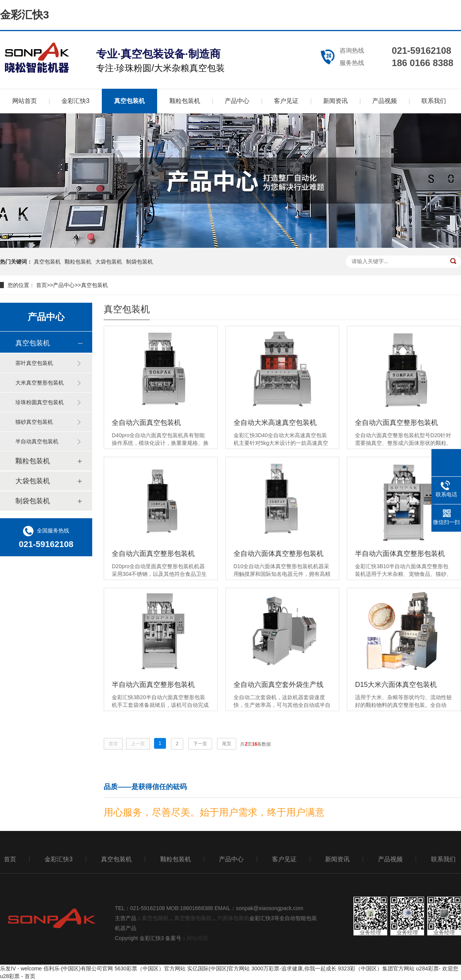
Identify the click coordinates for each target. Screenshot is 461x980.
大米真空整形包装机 (40, 383)
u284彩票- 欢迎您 (437, 968)
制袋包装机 (139, 262)
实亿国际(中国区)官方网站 (218, 968)
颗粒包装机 (185, 101)
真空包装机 (129, 101)
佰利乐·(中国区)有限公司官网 (78, 968)
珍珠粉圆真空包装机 (40, 402)
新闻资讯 (335, 101)
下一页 (200, 744)
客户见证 (286, 101)
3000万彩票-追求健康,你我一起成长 (294, 968)
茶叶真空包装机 (34, 363)
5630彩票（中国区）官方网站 (150, 968)
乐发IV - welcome (21, 968)
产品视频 (385, 101)
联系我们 (434, 101)
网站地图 (197, 938)
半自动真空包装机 (37, 441)
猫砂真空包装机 (34, 422)
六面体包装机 (233, 918)
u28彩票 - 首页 (18, 976)
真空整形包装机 (193, 918)
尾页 (227, 744)
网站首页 (25, 101)
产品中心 (237, 101)
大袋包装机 (109, 262)
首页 (41, 285)
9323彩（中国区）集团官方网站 (376, 968)
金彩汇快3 (25, 15)
